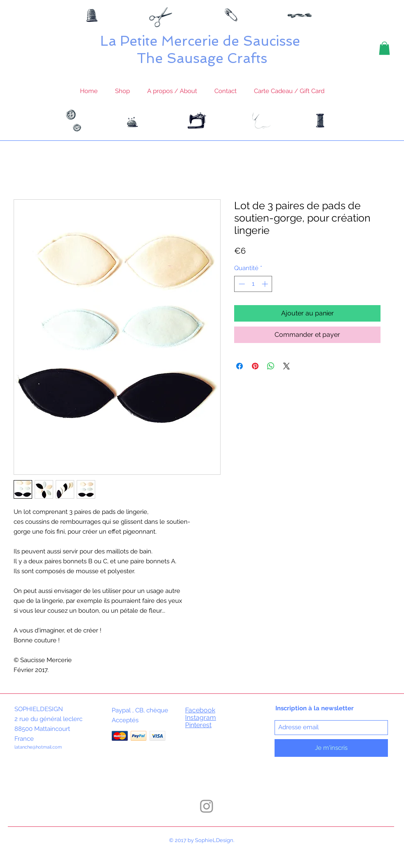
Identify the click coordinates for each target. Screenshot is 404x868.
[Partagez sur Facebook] (240, 366)
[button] (384, 48)
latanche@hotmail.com (38, 747)
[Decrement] (241, 284)
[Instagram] (207, 806)
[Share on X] (287, 366)
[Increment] (266, 284)
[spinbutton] (253, 284)
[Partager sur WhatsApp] (271, 366)
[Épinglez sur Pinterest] (255, 366)
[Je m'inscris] (331, 748)
